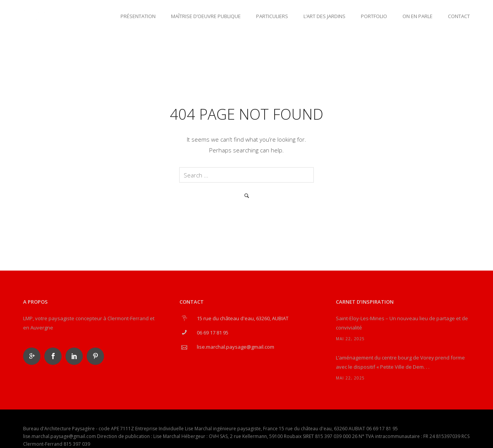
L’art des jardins (324, 16)
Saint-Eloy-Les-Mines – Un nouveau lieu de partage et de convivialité (402, 323)
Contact (459, 16)
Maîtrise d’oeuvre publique (206, 16)
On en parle (418, 16)
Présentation (138, 16)
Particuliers (272, 16)
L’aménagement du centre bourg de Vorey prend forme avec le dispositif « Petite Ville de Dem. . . (400, 362)
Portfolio (374, 16)
